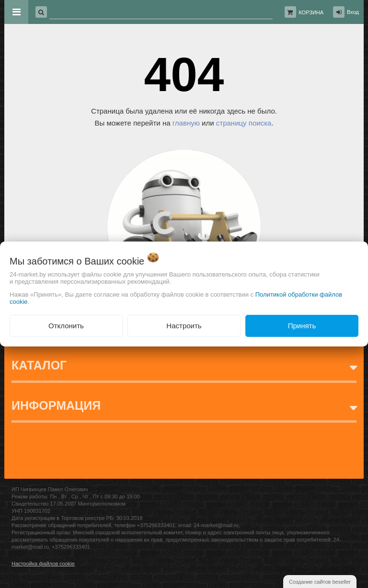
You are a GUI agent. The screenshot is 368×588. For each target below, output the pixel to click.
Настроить (184, 326)
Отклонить (66, 326)
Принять (302, 326)
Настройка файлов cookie (43, 564)
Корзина (311, 12)
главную (186, 123)
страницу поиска (244, 123)
